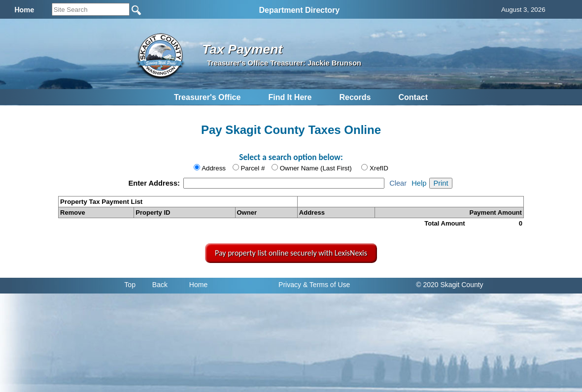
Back (160, 285)
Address (214, 168)
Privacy (290, 285)
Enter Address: (155, 183)
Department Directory (300, 10)
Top (130, 285)
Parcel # (253, 168)
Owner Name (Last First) (316, 168)
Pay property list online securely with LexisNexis (291, 253)
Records (355, 97)
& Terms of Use (326, 285)
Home (198, 285)
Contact (413, 97)
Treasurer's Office (207, 97)
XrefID (379, 168)
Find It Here (290, 97)
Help (419, 183)
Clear (398, 183)
